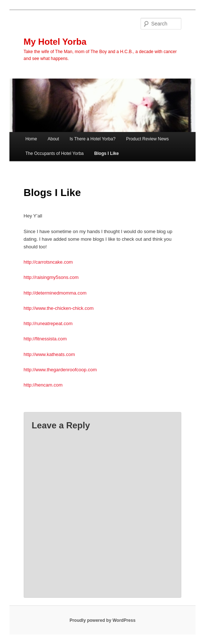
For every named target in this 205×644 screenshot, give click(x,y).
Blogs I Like (107, 153)
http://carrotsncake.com (48, 262)
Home (31, 139)
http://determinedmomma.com (55, 293)
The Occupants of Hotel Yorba (55, 153)
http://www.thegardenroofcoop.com (60, 370)
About (53, 139)
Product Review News (147, 139)
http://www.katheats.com (49, 354)
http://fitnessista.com (45, 339)
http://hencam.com (43, 385)
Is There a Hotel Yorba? (92, 139)
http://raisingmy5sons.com (51, 277)
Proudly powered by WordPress (102, 620)
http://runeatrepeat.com (48, 323)
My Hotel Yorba (55, 42)
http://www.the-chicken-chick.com (59, 308)
